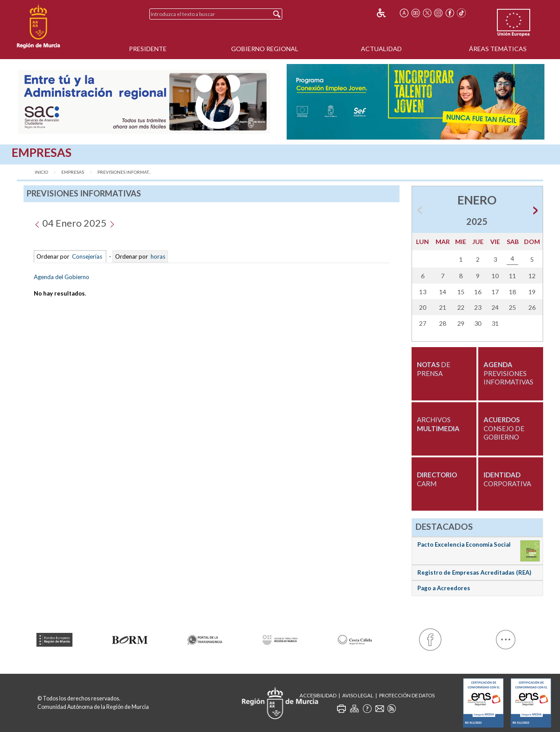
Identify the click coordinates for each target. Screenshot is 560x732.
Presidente (148, 49)
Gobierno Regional (265, 49)
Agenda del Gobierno (62, 277)
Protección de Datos (407, 695)
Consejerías (87, 256)
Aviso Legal (358, 695)
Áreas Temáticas (498, 49)
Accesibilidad (318, 695)
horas (157, 256)
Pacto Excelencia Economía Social (464, 544)
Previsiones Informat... (124, 172)
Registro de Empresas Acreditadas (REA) (474, 572)
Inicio (41, 172)
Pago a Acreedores (444, 588)
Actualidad (381, 49)
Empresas (73, 172)
